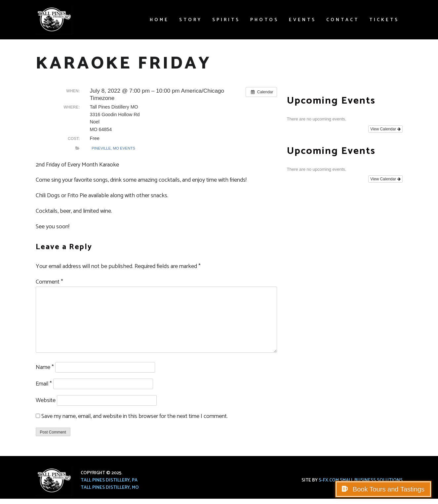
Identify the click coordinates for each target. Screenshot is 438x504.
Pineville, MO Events (113, 148)
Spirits (226, 20)
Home (159, 20)
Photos (264, 20)
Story (191, 20)
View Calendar (385, 129)
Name (45, 367)
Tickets (384, 20)
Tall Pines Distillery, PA (109, 480)
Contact (343, 20)
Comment (49, 282)
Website (46, 400)
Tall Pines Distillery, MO (110, 488)
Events (302, 20)
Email (44, 384)
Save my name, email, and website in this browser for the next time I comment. (135, 416)
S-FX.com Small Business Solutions (361, 480)
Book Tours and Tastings (388, 489)
